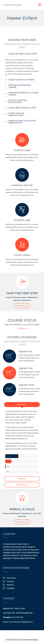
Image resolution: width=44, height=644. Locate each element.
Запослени (11, 578)
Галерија (10, 588)
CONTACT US (22, 306)
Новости (10, 585)
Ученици (10, 581)
